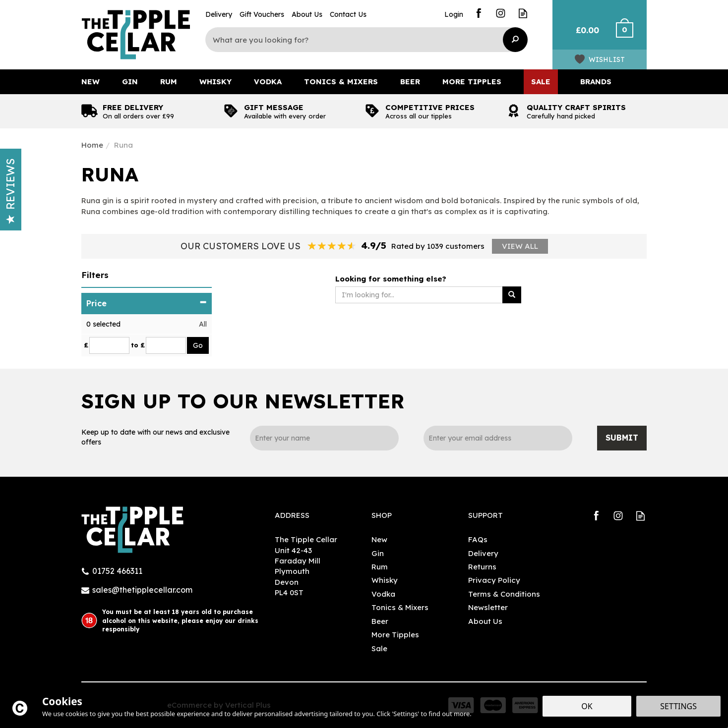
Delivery (483, 553)
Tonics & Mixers (400, 607)
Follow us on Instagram (501, 13)
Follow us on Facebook (478, 13)
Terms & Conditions (504, 594)
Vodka (383, 594)
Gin (378, 553)
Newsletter (488, 607)
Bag (583, 35)
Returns (482, 567)
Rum (380, 567)
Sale (379, 648)
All (203, 324)
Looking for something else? (391, 279)
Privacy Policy (494, 580)
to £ (138, 345)
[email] (498, 438)
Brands (596, 82)
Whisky (385, 580)
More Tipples (395, 635)
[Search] (359, 40)
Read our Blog (523, 13)
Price (147, 303)
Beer (380, 621)
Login (454, 14)
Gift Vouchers (262, 14)
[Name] (324, 438)
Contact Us (348, 14)
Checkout (631, 35)
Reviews (10, 191)
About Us (485, 621)
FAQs (478, 539)
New (379, 539)
